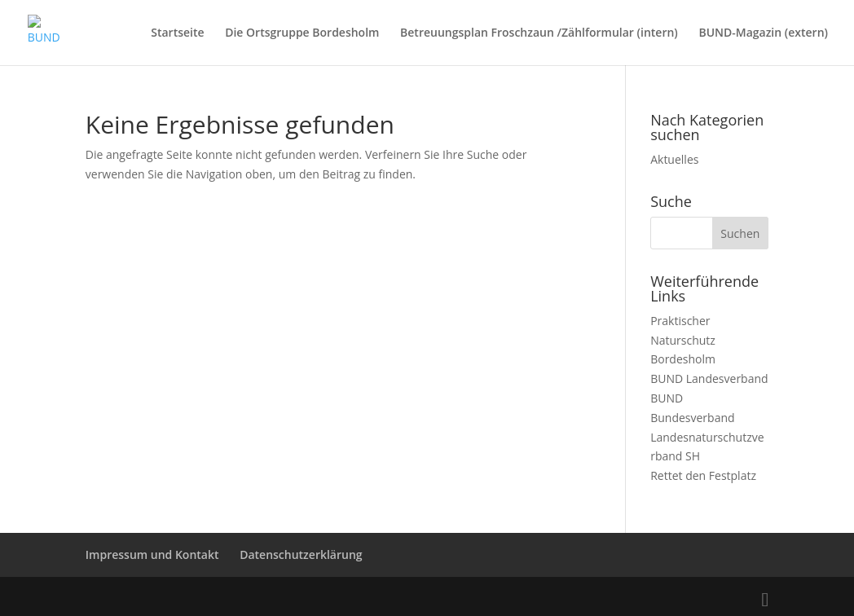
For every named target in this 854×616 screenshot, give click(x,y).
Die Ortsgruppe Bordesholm (302, 33)
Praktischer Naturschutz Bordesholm (683, 340)
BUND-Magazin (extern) (763, 33)
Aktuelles (674, 159)
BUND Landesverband (709, 378)
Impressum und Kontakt (152, 554)
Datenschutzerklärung (301, 554)
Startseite (177, 33)
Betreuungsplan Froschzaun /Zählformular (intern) (539, 33)
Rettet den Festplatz (703, 475)
